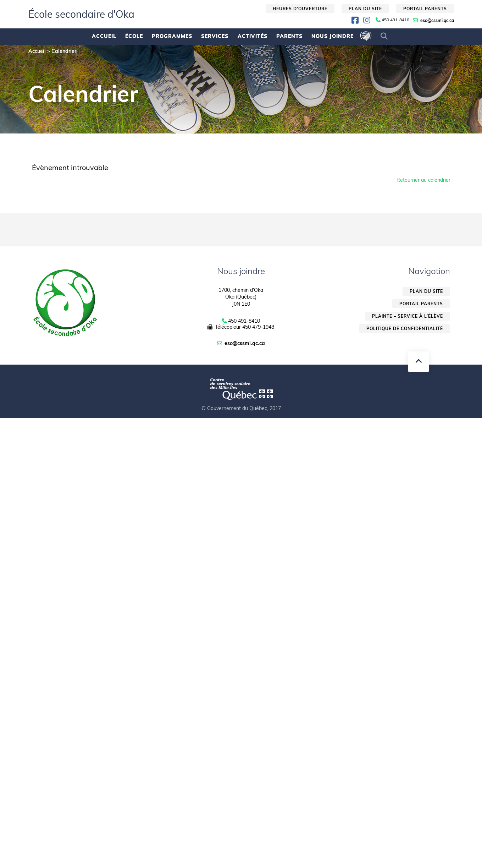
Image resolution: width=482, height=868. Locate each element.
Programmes (172, 36)
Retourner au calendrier (423, 180)
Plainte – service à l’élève (408, 316)
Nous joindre (333, 36)
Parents (289, 36)
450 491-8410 (395, 20)
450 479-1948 (258, 327)
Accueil (104, 36)
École (134, 36)
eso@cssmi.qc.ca (437, 20)
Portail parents (425, 9)
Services (215, 36)
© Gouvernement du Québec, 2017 (241, 408)
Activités (253, 36)
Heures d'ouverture (300, 9)
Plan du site (365, 9)
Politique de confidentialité (405, 329)
